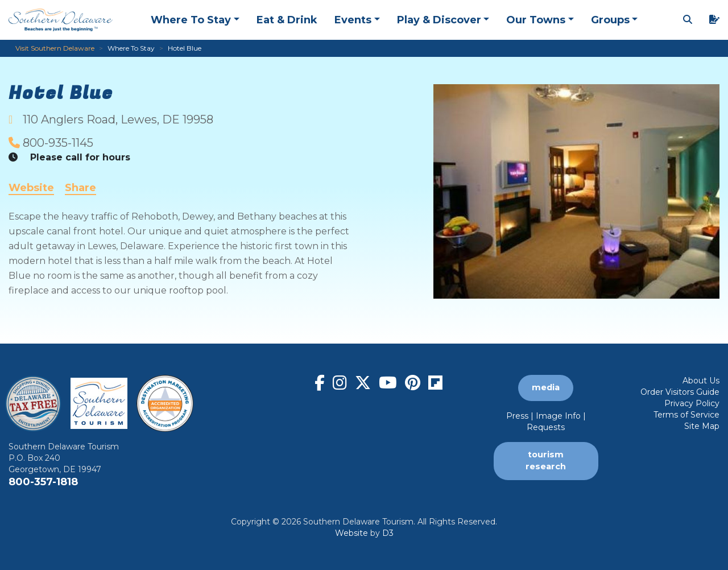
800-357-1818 (43, 482)
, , (118, 119)
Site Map (702, 426)
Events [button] (353, 20)
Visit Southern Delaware (55, 48)
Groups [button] (610, 20)
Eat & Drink (287, 20)
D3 (388, 533)
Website (31, 188)
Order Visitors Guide (680, 392)
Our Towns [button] (536, 20)
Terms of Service (686, 415)
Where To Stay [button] (191, 20)
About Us (701, 381)
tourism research (546, 461)
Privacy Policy (692, 403)
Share (80, 188)
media (546, 387)
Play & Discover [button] (439, 20)
